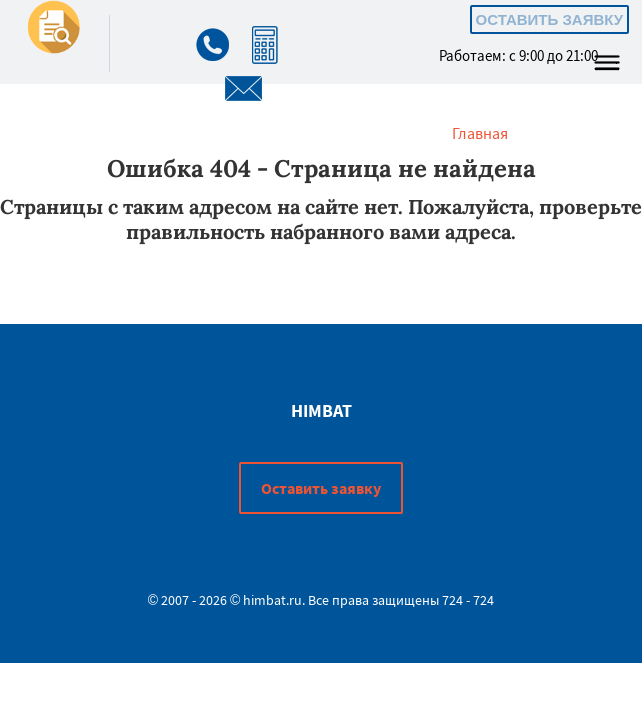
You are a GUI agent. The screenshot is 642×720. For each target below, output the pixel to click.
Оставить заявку (550, 19)
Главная (480, 133)
